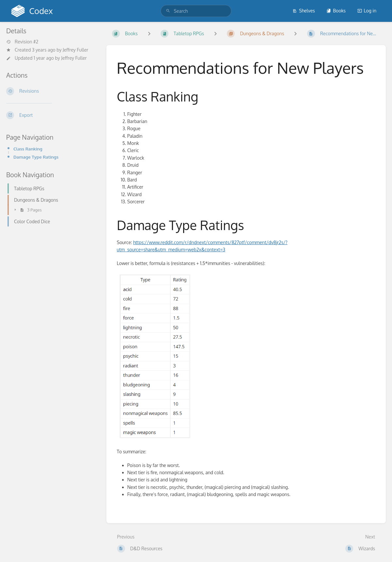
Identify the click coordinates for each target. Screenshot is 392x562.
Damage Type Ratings (36, 157)
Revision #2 (22, 42)
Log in (367, 11)
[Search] (168, 11)
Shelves (304, 11)
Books (336, 11)
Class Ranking (28, 149)
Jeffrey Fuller (75, 50)
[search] (196, 11)
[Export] (51, 115)
